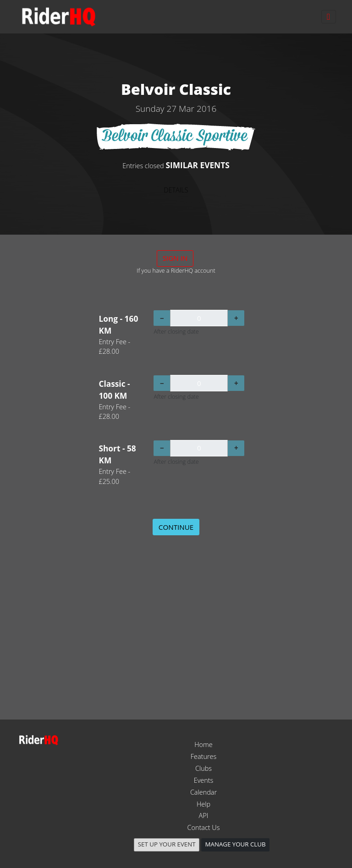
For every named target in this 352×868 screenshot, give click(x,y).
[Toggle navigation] (329, 17)
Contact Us (204, 827)
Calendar (203, 792)
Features (203, 756)
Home (203, 744)
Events (204, 780)
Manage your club (236, 844)
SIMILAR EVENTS (197, 165)
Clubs (203, 768)
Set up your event (167, 844)
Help (203, 804)
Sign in (175, 258)
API (204, 816)
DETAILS (176, 190)
